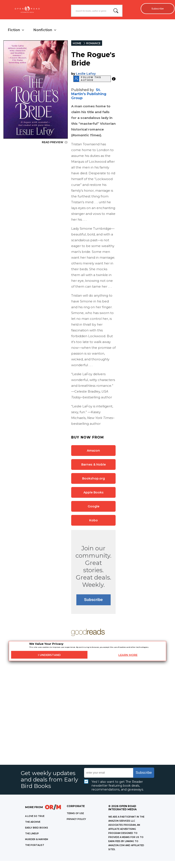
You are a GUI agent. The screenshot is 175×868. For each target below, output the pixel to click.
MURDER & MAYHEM (37, 840)
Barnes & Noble (94, 465)
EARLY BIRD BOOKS (37, 828)
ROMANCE (93, 44)
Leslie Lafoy (86, 74)
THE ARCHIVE (33, 823)
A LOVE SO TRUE (35, 817)
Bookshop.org (94, 479)
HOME (77, 44)
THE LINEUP (32, 834)
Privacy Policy (76, 820)
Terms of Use (75, 814)
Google (94, 507)
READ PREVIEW (55, 143)
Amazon (93, 451)
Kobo (94, 521)
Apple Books (94, 493)
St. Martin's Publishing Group (89, 95)
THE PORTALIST (35, 846)
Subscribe (156, 9)
